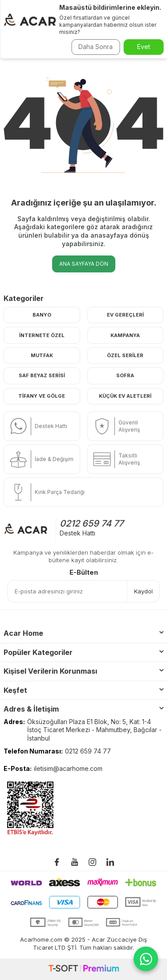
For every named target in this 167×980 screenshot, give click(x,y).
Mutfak (42, 355)
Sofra (125, 375)
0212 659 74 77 (92, 523)
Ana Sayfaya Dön (84, 264)
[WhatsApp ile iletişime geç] (146, 959)
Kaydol (143, 591)
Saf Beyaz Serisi (42, 375)
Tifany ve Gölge (42, 396)
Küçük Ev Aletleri (125, 396)
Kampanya (125, 335)
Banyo (42, 315)
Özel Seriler (125, 355)
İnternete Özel (42, 335)
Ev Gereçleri (125, 315)
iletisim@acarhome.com (68, 768)
